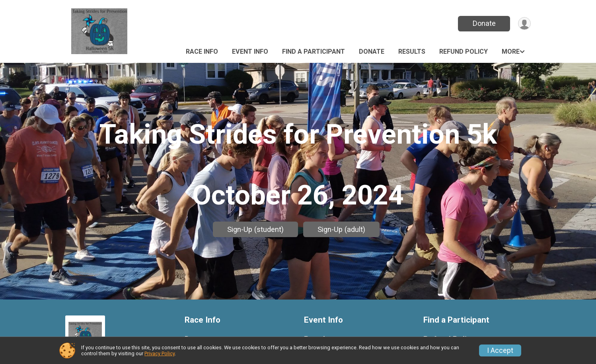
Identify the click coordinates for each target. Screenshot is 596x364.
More (511, 52)
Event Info (250, 52)
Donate (482, 23)
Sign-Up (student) (255, 229)
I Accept (500, 350)
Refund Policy (464, 52)
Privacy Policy (160, 353)
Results (412, 52)
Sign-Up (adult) (341, 229)
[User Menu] (523, 24)
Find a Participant (314, 52)
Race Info (202, 52)
